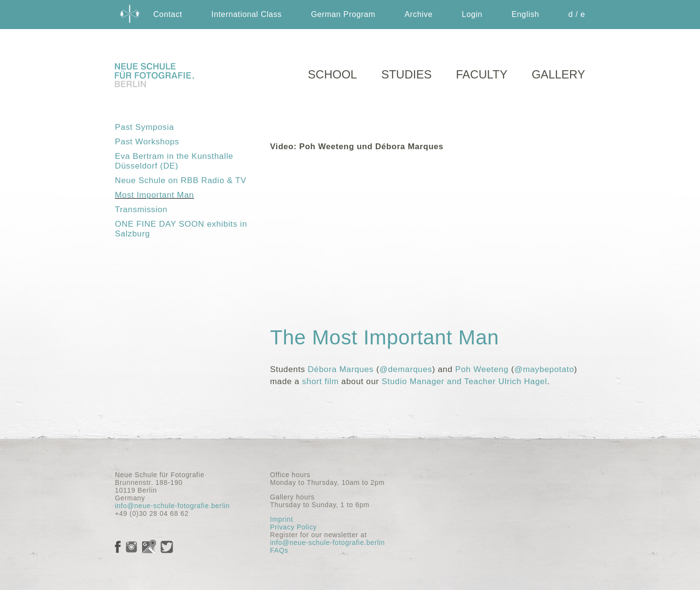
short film (320, 381)
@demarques (406, 369)
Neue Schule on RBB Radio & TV (181, 180)
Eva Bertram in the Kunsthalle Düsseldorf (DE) (174, 161)
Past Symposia (144, 127)
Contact (168, 14)
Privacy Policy (293, 527)
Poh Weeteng (482, 369)
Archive (418, 14)
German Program (343, 14)
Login (472, 14)
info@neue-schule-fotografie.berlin (172, 506)
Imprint (281, 519)
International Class (247, 14)
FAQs (279, 550)
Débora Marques (341, 369)
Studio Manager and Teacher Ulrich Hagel (464, 381)
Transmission (141, 210)
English (525, 14)
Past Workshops (147, 142)
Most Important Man (154, 195)
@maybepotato (544, 369)
